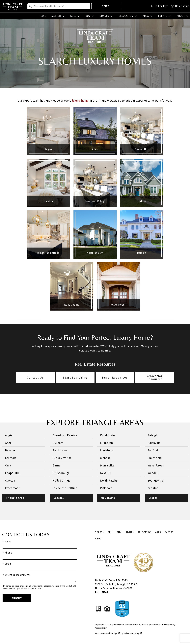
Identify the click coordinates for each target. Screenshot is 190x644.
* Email (7, 564)
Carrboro (11, 458)
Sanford (153, 450)
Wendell (153, 473)
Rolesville (154, 443)
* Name (7, 542)
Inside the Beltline (65, 488)
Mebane (105, 458)
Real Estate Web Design (107, 634)
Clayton (10, 481)
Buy (119, 532)
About (99, 539)
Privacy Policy (169, 625)
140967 (128, 589)
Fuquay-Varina (62, 458)
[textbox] (60, 6)
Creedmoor (12, 488)
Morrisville (107, 465)
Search (106, 6)
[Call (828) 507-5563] (159, 6)
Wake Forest (156, 465)
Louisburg (107, 450)
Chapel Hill (12, 473)
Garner (57, 465)
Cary (8, 465)
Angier (9, 435)
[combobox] (59, 6)
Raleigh (153, 435)
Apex (8, 443)
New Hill (106, 473)
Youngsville (155, 481)
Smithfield (155, 458)
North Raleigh (109, 481)
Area (158, 532)
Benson (10, 450)
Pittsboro (106, 488)
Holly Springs (61, 481)
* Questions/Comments (17, 575)
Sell (110, 532)
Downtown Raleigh (65, 435)
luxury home (80, 101)
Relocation (145, 532)
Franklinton (60, 450)
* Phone (7, 553)
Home (42, 16)
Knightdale (108, 435)
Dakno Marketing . (133, 634)
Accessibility (101, 628)
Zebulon (153, 488)
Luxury (129, 532)
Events (169, 532)
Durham (58, 443)
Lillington (107, 443)
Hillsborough (61, 473)
